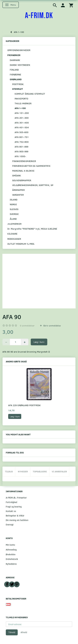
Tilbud (9, 471)
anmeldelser (27, 326)
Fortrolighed (11, 502)
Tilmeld (12, 632)
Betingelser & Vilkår (15, 516)
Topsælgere (40, 471)
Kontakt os (11, 511)
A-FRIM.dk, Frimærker (16, 498)
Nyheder (23, 471)
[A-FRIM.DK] (39, 16)
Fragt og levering (14, 507)
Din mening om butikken (17, 520)
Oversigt (10, 524)
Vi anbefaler (59, 471)
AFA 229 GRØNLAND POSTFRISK (24, 405)
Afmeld (24, 632)
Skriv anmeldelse (52, 326)
